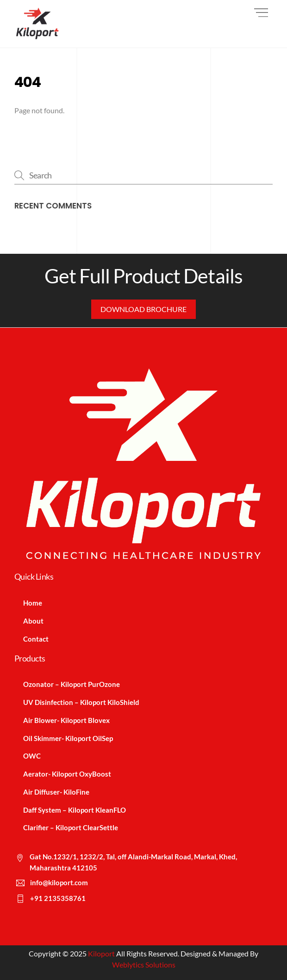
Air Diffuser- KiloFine (56, 792)
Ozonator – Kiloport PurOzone (72, 684)
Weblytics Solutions (144, 965)
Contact (36, 639)
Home (33, 603)
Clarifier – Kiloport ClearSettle (71, 827)
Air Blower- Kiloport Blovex (66, 720)
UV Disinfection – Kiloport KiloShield (81, 702)
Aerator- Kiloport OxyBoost (67, 774)
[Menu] (261, 13)
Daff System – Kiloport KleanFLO (75, 810)
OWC (32, 756)
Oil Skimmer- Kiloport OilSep (68, 738)
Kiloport (101, 953)
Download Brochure (143, 309)
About (33, 621)
